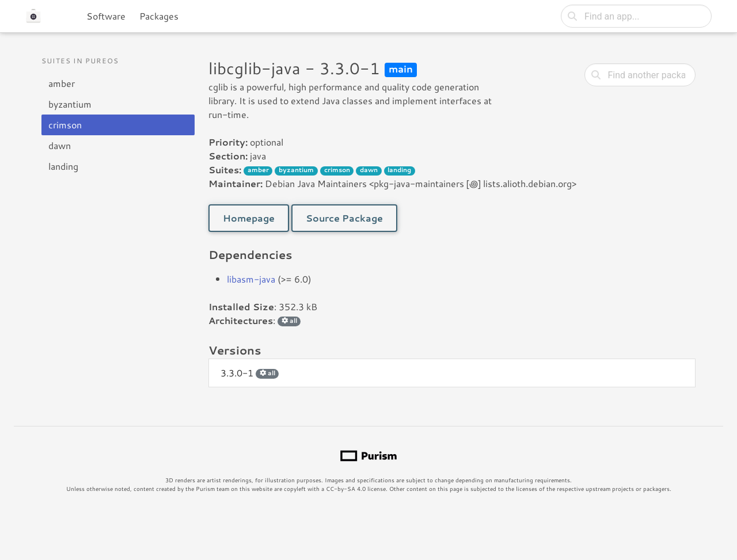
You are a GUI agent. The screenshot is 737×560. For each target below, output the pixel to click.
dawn (60, 145)
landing (63, 166)
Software (106, 16)
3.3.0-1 (250, 373)
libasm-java (251, 279)
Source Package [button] (344, 218)
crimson (65, 125)
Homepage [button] (249, 218)
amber (62, 83)
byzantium (70, 104)
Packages (159, 16)
